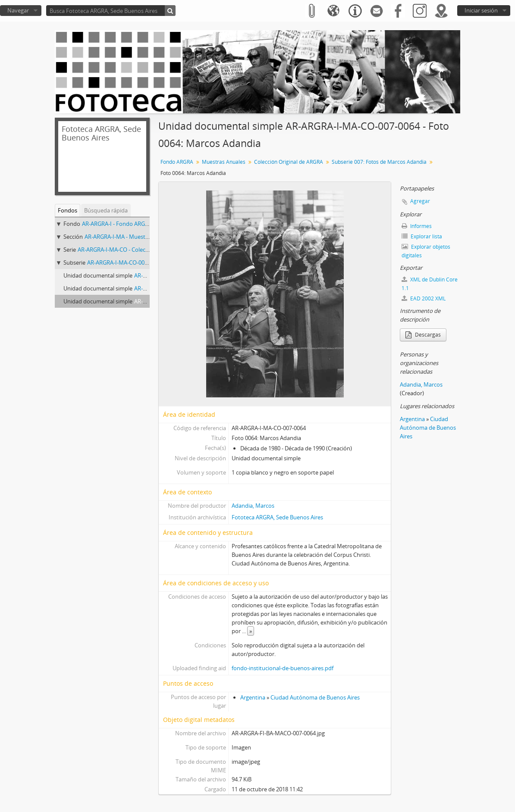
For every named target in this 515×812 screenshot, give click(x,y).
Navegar (18, 10)
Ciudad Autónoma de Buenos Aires (315, 697)
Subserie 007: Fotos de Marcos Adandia (379, 162)
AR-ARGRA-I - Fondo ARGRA (117, 224)
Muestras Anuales (224, 162)
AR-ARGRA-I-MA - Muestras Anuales (130, 237)
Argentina (253, 697)
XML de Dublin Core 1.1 (430, 284)
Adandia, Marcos (253, 506)
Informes (417, 226)
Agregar (420, 201)
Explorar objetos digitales (426, 251)
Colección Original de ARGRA (289, 162)
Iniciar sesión (481, 10)
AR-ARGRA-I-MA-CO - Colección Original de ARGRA (141, 250)
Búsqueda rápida (106, 210)
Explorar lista (422, 236)
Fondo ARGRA (177, 162)
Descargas (423, 335)
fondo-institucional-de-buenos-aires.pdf (283, 668)
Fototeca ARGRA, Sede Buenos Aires (277, 517)
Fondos (68, 210)
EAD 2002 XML (424, 298)
